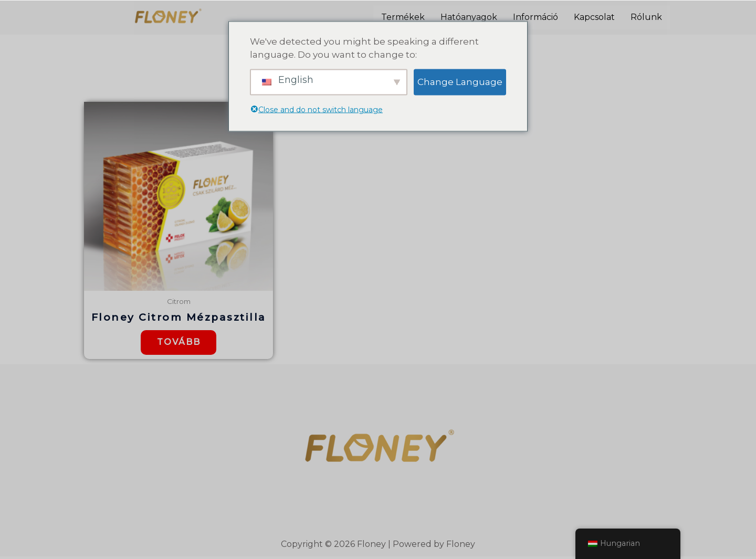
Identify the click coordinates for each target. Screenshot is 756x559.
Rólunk (646, 17)
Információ (535, 17)
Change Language (460, 81)
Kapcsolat (594, 17)
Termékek (403, 17)
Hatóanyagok (469, 17)
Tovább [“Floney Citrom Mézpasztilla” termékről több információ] (179, 344)
